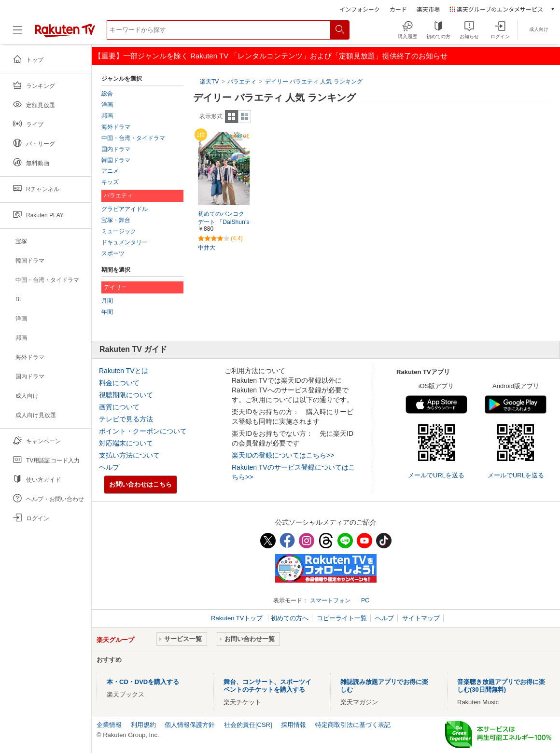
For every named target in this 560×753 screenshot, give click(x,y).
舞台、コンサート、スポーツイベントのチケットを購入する (267, 686)
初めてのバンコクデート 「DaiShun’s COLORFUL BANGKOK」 (224, 223)
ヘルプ (109, 467)
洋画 (107, 105)
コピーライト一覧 (342, 618)
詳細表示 (245, 117)
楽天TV (209, 82)
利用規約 (143, 725)
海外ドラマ (116, 127)
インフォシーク (360, 9)
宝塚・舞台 (116, 220)
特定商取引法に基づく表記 (353, 725)
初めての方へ (290, 618)
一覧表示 (231, 117)
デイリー (115, 287)
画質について (119, 407)
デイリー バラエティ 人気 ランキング (314, 82)
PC (365, 600)
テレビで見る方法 (126, 419)
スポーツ (113, 253)
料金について (119, 383)
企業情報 (109, 725)
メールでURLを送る (436, 475)
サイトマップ (421, 618)
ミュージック (119, 231)
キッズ (110, 182)
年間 (107, 312)
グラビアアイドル (125, 209)
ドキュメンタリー (125, 242)
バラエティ (242, 82)
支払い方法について (129, 455)
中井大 (207, 248)
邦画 (107, 116)
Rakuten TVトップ (238, 618)
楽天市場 (428, 9)
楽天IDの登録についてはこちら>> (283, 455)
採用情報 (294, 725)
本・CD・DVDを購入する (143, 682)
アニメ (110, 171)
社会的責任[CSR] (248, 725)
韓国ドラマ (116, 160)
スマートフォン (330, 600)
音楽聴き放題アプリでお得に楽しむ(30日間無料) (501, 686)
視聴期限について (126, 395)
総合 (107, 94)
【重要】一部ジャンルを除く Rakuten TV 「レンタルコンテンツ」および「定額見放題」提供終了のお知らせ (271, 56)
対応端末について (126, 443)
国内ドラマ (116, 149)
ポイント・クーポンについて (143, 431)
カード (398, 9)
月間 (107, 301)
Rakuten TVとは (124, 371)
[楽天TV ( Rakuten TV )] (65, 34)
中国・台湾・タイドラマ (133, 138)
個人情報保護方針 (190, 725)
